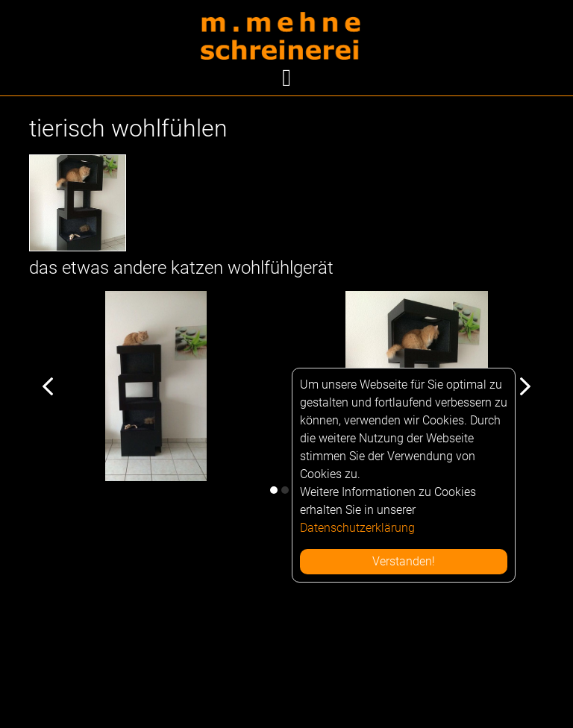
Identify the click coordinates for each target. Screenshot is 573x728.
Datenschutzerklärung (357, 528)
